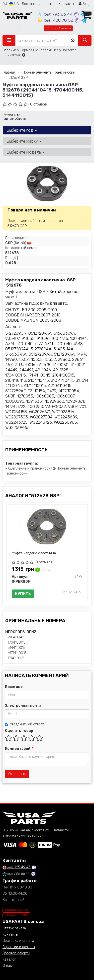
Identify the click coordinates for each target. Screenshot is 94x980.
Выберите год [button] (22, 130)
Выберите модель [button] (25, 152)
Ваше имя (14, 687)
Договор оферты (16, 953)
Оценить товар (19, 731)
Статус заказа (14, 928)
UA (14, 4)
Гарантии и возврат (19, 947)
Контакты (66, 4)
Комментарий (19, 749)
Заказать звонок (16, 910)
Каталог (9, 959)
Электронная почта (23, 706)
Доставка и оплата (38, 4)
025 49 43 (17, 867)
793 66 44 (56, 14)
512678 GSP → (19, 226)
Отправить (17, 774)
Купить (23, 594)
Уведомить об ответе (25, 724)
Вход (85, 4)
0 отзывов (38, 104)
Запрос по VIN (16, 915)
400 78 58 (56, 20)
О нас (7, 966)
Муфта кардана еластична (34, 553)
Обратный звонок (58, 28)
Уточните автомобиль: (15, 117)
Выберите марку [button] (24, 141)
